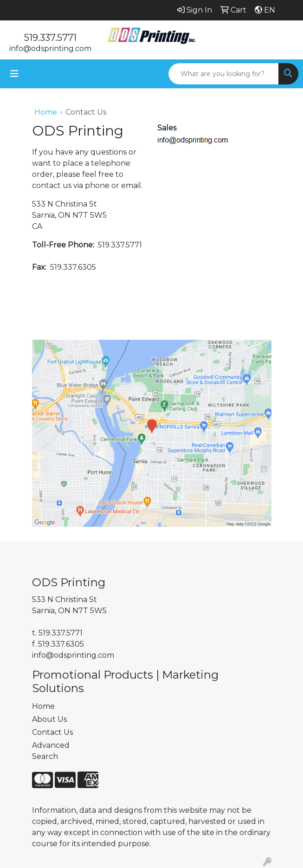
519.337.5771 (50, 38)
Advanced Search (51, 751)
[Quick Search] (224, 74)
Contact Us (52, 732)
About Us (49, 719)
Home (46, 112)
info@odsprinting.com (50, 49)
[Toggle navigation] (14, 74)
